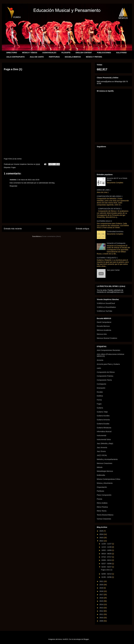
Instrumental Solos (104, 439)
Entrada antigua (82, 229)
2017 (102, 595)
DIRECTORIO (12, 53)
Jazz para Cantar (113, 270)
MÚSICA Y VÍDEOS (30, 53)
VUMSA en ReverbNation (106, 307)
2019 (102, 588)
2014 (102, 604)
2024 (102, 534)
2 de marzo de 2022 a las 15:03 (28, 180)
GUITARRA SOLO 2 (104, 221)
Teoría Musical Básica (105, 515)
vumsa (19, 159)
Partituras (100, 491)
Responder (14, 186)
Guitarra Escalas (103, 424)
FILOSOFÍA (66, 53)
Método (100, 467)
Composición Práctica (105, 376)
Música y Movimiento (105, 483)
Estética (100, 396)
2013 (102, 608)
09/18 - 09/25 (107, 554)
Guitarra (100, 408)
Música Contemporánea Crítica (108, 479)
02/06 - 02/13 (107, 574)
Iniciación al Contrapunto (116, 243)
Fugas (13, 167)
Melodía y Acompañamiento (107, 459)
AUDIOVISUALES (49, 53)
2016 (102, 598)
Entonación (101, 388)
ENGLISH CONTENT (84, 53)
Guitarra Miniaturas (104, 428)
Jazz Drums (101, 451)
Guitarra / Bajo (102, 412)
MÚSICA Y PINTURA (94, 57)
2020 (102, 585)
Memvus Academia (104, 330)
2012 (102, 611)
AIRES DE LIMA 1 (104, 190)
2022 (102, 541)
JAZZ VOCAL (102, 455)
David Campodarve (104, 322)
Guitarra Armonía (103, 420)
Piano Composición (104, 495)
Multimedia (101, 475)
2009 (102, 621)
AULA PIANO (121, 53)
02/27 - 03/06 (107, 564)
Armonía (100, 360)
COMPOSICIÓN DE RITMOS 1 (110, 209)
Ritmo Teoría (102, 511)
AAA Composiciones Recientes (108, 350)
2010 (102, 618)
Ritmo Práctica (102, 507)
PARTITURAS (54, 57)
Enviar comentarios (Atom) (51, 236)
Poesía (99, 499)
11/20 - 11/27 (107, 544)
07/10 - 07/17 (107, 557)
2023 (102, 538)
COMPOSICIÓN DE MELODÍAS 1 (110, 196)
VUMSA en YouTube (104, 311)
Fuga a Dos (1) (107, 570)
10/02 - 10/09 (107, 550)
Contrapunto (101, 384)
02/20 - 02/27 (107, 567)
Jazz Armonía (102, 447)
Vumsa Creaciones (104, 519)
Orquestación (102, 487)
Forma (99, 400)
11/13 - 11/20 (107, 547)
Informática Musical (104, 432)
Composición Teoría (104, 380)
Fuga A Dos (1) (9, 159)
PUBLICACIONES (104, 53)
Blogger (86, 639)
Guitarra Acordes (103, 416)
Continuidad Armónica (115, 231)
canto (99, 368)
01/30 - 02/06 (107, 577)
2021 (102, 581)
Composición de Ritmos (106, 372)
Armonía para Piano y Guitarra (108, 364)
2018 (102, 591)
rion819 (65, 639)
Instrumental (101, 436)
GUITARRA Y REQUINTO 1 (107, 258)
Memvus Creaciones (105, 463)
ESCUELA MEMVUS (73, 57)
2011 (102, 614)
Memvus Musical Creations (107, 338)
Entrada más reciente (13, 229)
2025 (102, 531)
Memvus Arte (102, 334)
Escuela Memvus (103, 326)
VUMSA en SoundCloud (106, 303)
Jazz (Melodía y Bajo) (105, 443)
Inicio (49, 229)
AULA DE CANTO (37, 57)
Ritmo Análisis (102, 503)
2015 (102, 601)
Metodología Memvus (105, 471)
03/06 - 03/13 (107, 560)
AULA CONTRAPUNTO (16, 57)
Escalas (100, 392)
